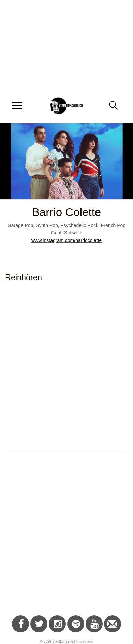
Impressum (84, 641)
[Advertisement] (64, 538)
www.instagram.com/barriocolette (66, 240)
